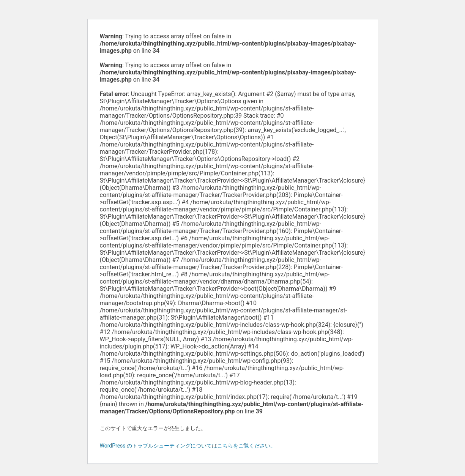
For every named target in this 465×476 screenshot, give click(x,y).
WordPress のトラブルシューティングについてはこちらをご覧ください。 (188, 446)
